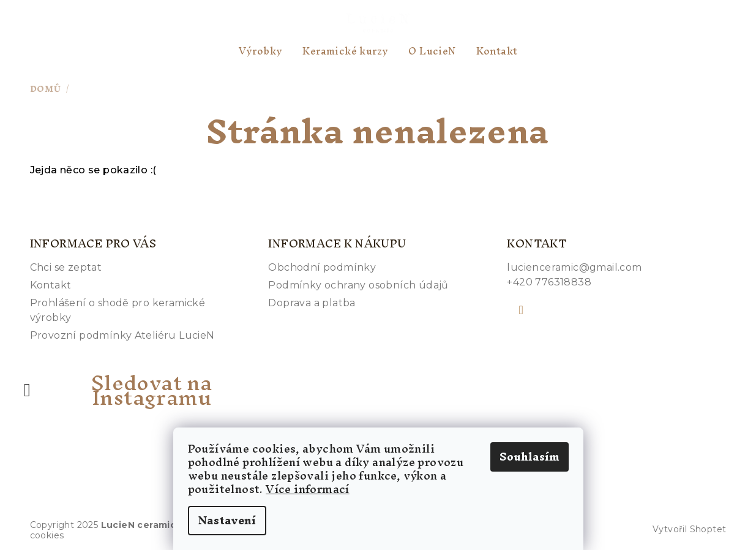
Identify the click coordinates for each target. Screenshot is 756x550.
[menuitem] (261, 51)
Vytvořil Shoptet (689, 529)
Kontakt (51, 285)
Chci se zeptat (66, 267)
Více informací (308, 489)
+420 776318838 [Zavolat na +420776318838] (549, 282)
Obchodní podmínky (322, 267)
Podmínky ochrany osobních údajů (358, 285)
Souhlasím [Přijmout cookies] (530, 457)
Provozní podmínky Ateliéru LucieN (122, 335)
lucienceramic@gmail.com (574, 267)
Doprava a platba (312, 303)
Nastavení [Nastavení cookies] (227, 520)
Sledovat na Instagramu (152, 390)
